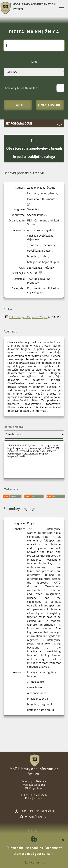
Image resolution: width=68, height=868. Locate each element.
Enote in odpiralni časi (37, 811)
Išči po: (34, 62)
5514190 (32, 273)
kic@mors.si (36, 798)
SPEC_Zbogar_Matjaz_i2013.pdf (28, 317)
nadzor (34, 245)
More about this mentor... (43, 199)
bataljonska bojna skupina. (44, 262)
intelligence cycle (38, 699)
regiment (46, 704)
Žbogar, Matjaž (36, 188)
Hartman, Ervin (37, 193)
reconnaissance (37, 693)
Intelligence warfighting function (42, 674)
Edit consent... (35, 862)
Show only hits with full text (21, 88)
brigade (32, 704)
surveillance (34, 687)
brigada (32, 256)
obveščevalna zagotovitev (43, 230)
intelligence (37, 682)
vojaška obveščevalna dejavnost (40, 238)
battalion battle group (41, 710)
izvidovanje (49, 245)
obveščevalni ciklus (39, 251)
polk (44, 256)
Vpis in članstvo (37, 817)
